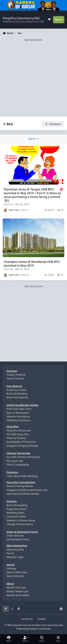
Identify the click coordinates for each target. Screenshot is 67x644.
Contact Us (27, 619)
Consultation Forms (18, 539)
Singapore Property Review (22, 446)
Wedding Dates (15, 513)
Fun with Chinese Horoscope (23, 457)
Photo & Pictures (16, 438)
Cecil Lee (8, 204)
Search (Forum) (15, 576)
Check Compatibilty (18, 465)
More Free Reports (17, 397)
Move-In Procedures (18, 416)
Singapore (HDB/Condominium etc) (27, 490)
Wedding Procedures (19, 420)
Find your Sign (15, 461)
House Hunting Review (20, 486)
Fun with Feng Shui (18, 434)
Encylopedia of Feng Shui (21, 442)
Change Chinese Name (20, 524)
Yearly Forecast (15, 378)
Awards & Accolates (18, 595)
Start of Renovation (18, 413)
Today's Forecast (16, 375)
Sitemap (11, 568)
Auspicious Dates (16, 390)
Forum (10, 553)
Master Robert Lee (17, 591)
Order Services (15, 536)
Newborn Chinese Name (21, 520)
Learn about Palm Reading (22, 476)
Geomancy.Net (15, 550)
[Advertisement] (33, 75)
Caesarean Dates (16, 516)
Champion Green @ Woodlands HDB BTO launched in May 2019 (32, 264)
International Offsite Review (23, 494)
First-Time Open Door (19, 409)
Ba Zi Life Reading (17, 394)
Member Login (15, 557)
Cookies (42, 619)
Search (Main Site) (17, 572)
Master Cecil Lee (16, 587)
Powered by (33, 629)
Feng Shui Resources (19, 430)
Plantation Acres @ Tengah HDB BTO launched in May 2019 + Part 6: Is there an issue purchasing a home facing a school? (32, 193)
